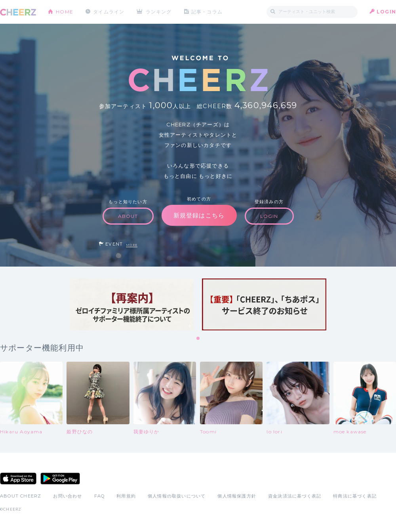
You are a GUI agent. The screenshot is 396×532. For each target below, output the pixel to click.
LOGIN (386, 12)
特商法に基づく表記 (355, 496)
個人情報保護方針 (237, 496)
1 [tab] (198, 339)
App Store (18, 479)
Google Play (60, 479)
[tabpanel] (132, 304)
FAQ (100, 496)
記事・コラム (207, 12)
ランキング (159, 12)
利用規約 (126, 496)
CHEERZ (18, 12)
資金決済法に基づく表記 (295, 496)
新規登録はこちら (199, 215)
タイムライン (109, 12)
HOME (65, 12)
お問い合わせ (68, 496)
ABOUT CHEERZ (21, 496)
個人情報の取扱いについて (177, 496)
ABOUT (128, 216)
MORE (132, 245)
